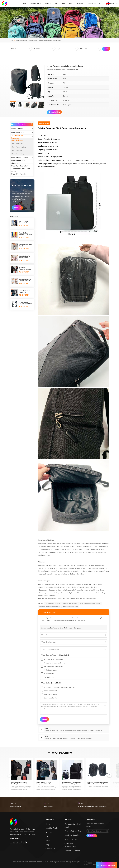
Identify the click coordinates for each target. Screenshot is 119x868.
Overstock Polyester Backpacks (52, 603)
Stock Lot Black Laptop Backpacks (70, 607)
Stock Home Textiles (20, 158)
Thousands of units (51, 691)
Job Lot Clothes (71, 839)
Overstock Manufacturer (70, 845)
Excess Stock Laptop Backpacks (70, 603)
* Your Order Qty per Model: (51, 683)
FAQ (56, 3)
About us (48, 3)
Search (106, 49)
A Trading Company (51, 670)
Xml (80, 862)
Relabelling (43, 599)
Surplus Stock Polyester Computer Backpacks (50, 607)
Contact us (79, 3)
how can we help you (22, 185)
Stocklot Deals (35, 3)
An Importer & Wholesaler (53, 666)
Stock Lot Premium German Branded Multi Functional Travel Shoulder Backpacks (98, 783)
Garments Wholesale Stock (73, 826)
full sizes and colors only (65, 587)
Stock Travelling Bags (19, 147)
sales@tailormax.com (15, 806)
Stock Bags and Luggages (21, 40)
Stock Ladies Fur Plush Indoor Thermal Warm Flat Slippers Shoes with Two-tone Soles (26, 257)
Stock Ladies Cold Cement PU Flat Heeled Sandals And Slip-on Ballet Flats (25, 280)
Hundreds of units (51, 694)
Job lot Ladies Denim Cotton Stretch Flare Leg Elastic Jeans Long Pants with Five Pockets (25, 222)
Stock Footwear (18, 133)
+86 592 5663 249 (48, 806)
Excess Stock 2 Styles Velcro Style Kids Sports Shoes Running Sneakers (25, 303)
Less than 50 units (50, 698)
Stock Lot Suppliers (72, 835)
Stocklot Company (72, 850)
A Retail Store (49, 674)
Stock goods (42, 544)
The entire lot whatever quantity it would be (60, 687)
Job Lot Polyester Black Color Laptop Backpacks (64, 628)
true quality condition (79, 593)
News (63, 3)
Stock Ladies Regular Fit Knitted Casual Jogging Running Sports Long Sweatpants (25, 234)
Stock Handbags (17, 143)
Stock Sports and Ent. (20, 166)
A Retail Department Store (53, 659)
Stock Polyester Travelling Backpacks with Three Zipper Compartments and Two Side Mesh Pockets (26, 291)
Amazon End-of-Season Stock (21, 170)
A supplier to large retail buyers (55, 663)
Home (25, 3)
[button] (109, 775)
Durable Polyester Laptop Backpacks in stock (90, 603)
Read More (24, 226)
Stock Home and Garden (18, 162)
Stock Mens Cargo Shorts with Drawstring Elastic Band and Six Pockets (25, 245)
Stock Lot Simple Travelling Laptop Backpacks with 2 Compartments (72, 783)
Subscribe (92, 836)
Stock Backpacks (33, 40)
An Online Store (50, 677)
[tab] (44, 123)
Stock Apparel (17, 128)
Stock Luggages (17, 150)
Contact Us (17, 208)
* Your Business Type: (55, 655)
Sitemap (74, 862)
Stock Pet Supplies (19, 174)
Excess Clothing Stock (73, 831)
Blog (71, 3)
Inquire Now (54, 112)
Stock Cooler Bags (18, 154)
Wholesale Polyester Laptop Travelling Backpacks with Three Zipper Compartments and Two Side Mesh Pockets (26, 268)
